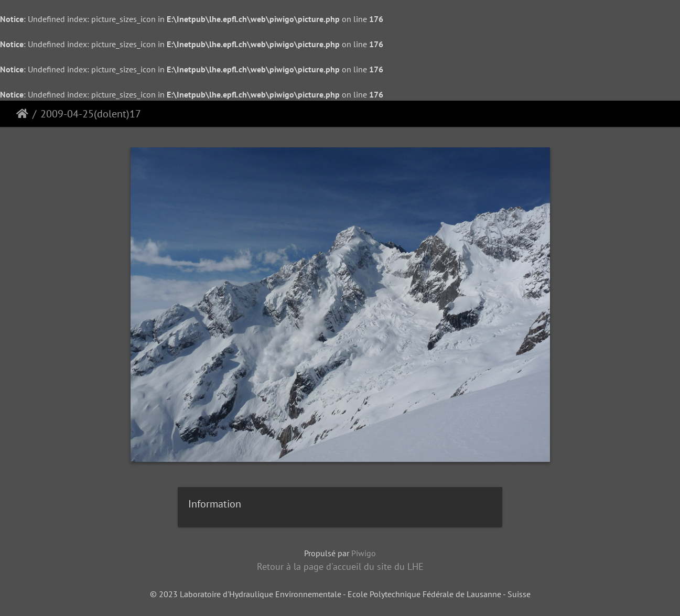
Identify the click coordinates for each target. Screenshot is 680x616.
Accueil (22, 114)
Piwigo (364, 553)
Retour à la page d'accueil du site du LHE (340, 566)
